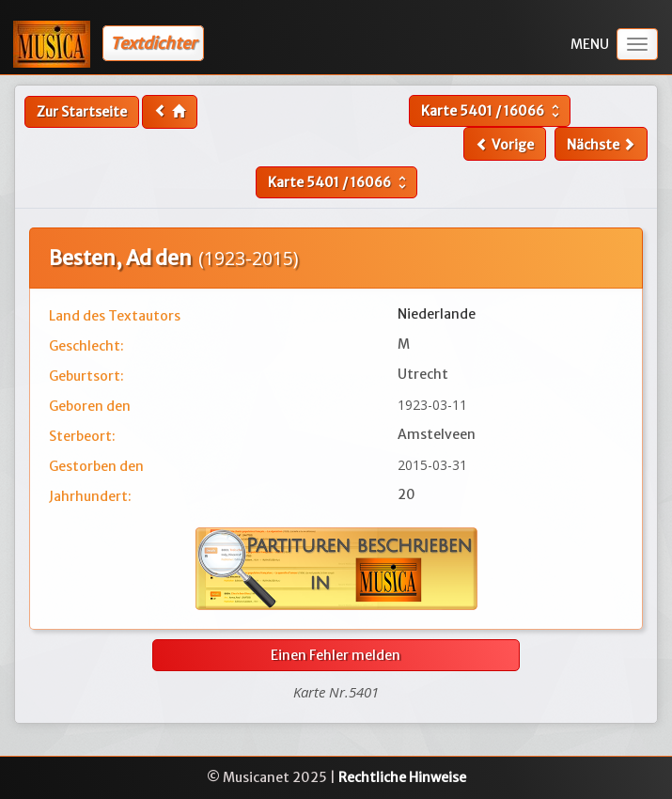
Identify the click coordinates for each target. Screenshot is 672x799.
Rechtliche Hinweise (402, 777)
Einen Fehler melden (336, 655)
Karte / (492, 111)
